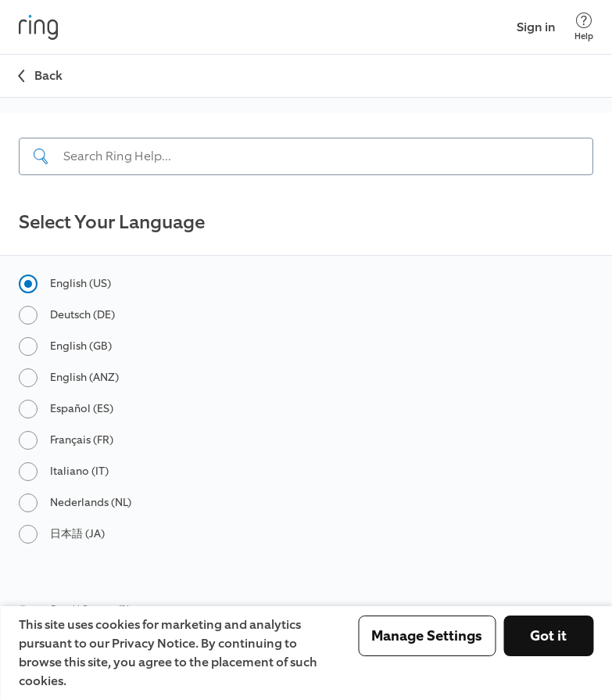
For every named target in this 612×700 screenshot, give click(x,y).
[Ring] (38, 27)
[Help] (584, 27)
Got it (548, 636)
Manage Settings (427, 636)
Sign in (536, 27)
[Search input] (306, 156)
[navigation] (306, 151)
